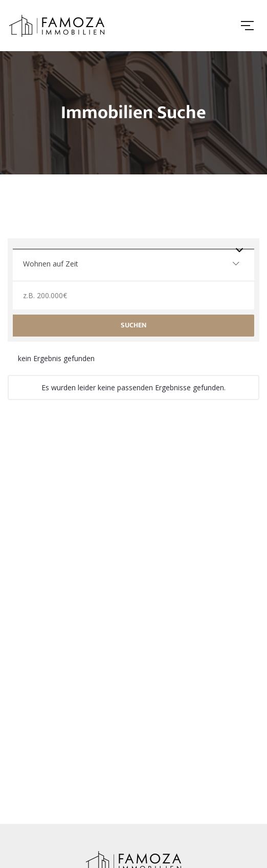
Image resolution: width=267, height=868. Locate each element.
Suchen (133, 325)
